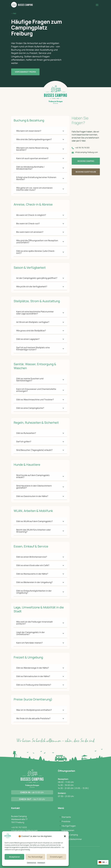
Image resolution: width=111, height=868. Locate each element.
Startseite (66, 817)
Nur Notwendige (35, 857)
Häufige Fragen (69, 826)
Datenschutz (32, 862)
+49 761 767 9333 (19, 827)
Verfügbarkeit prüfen (25, 72)
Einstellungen (56, 857)
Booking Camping (86, 161)
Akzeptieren (14, 857)
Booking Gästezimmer (72, 839)
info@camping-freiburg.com (24, 830)
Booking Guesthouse (86, 172)
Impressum (41, 862)
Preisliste (66, 821)
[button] (65, 836)
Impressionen (68, 830)
